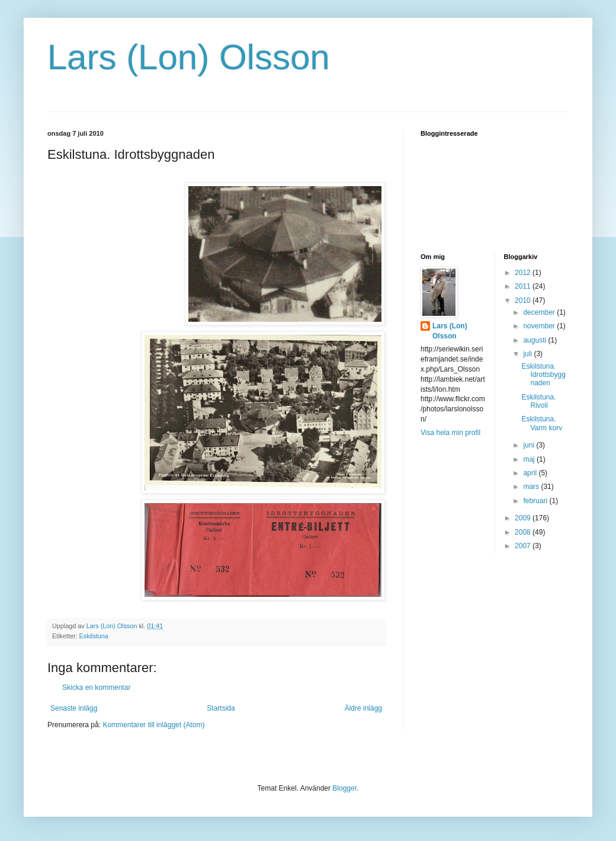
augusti (535, 340)
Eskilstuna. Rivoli (538, 401)
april (531, 473)
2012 (524, 273)
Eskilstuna (94, 636)
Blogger (344, 788)
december (540, 312)
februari (536, 501)
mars (532, 487)
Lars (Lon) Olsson (189, 57)
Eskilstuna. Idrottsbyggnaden (543, 375)
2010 (524, 300)
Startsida (221, 708)
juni (530, 445)
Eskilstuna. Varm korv (542, 423)
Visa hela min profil (450, 433)
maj (530, 459)
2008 (524, 532)
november (540, 326)
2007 (524, 546)
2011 (524, 286)
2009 (524, 518)
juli (528, 354)
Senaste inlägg (74, 708)
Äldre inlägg (363, 708)
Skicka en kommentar (96, 687)
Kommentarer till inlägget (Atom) (153, 725)
